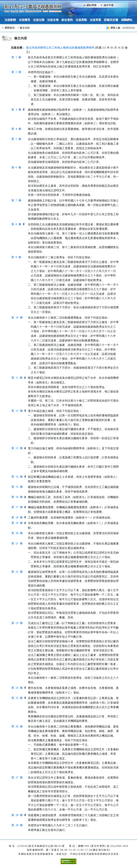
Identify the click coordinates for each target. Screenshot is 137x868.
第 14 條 (17, 477)
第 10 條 (17, 317)
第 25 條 (17, 698)
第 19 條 (17, 523)
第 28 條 (17, 815)
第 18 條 (17, 517)
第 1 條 (16, 57)
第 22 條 (17, 572)
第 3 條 (16, 110)
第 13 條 (17, 448)
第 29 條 (17, 825)
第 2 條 (16, 72)
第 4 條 (16, 129)
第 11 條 (17, 378)
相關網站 (127, 20)
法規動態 (10, 20)
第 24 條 (17, 688)
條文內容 (25, 28)
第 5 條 (16, 139)
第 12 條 (17, 411)
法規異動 (81, 20)
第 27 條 (17, 777)
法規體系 (24, 20)
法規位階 (39, 20)
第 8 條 (16, 224)
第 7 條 (16, 200)
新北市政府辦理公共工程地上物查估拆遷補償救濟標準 (60, 48)
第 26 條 (17, 726)
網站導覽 (92, 5)
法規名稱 (53, 20)
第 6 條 (16, 167)
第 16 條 (17, 497)
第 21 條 (17, 543)
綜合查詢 (67, 20)
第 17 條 (17, 507)
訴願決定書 (111, 20)
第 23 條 (17, 623)
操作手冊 (109, 5)
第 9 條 (16, 257)
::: (80, 5)
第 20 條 (17, 533)
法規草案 (95, 20)
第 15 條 (17, 487)
